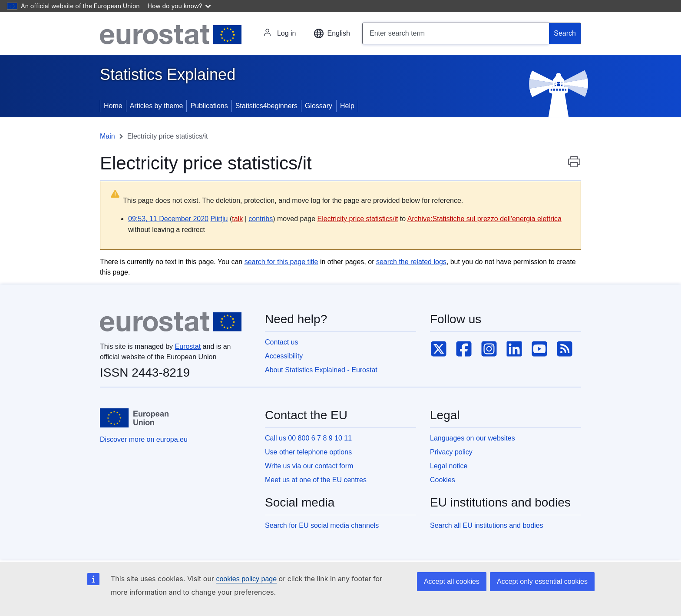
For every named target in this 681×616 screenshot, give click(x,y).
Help (347, 106)
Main (107, 136)
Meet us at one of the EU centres (316, 480)
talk (237, 219)
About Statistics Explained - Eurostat (321, 370)
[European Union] (134, 418)
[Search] (565, 33)
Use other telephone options (308, 452)
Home (113, 106)
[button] (332, 33)
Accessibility (284, 356)
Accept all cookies (452, 581)
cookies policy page (246, 579)
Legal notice (449, 466)
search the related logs (411, 262)
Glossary (319, 106)
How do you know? (179, 6)
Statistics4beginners (266, 106)
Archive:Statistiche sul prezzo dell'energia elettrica (484, 219)
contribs (261, 219)
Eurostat (188, 346)
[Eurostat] (171, 35)
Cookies (443, 480)
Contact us (281, 342)
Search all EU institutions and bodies (487, 525)
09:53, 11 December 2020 (168, 219)
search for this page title (281, 262)
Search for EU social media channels (322, 525)
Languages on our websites (473, 438)
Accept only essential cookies (542, 581)
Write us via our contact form (309, 466)
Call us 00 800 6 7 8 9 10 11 (308, 438)
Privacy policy (451, 452)
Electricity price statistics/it (358, 219)
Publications (209, 106)
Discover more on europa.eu (144, 439)
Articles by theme (157, 106)
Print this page (574, 166)
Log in (280, 33)
